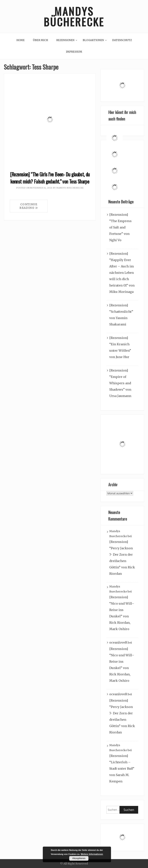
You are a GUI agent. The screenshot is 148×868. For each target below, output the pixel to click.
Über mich (40, 40)
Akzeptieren (79, 858)
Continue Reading (29, 206)
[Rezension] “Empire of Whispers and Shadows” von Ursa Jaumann (120, 383)
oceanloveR (118, 642)
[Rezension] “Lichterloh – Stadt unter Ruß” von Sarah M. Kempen (122, 769)
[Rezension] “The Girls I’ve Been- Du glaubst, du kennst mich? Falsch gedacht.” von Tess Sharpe (50, 178)
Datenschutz (122, 40)
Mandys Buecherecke (70, 188)
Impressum (74, 52)
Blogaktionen (93, 40)
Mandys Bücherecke (74, 16)
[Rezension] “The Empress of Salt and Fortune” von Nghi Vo (120, 227)
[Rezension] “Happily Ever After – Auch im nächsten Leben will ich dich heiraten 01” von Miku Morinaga (122, 273)
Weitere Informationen (92, 854)
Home (21, 40)
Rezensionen (65, 40)
